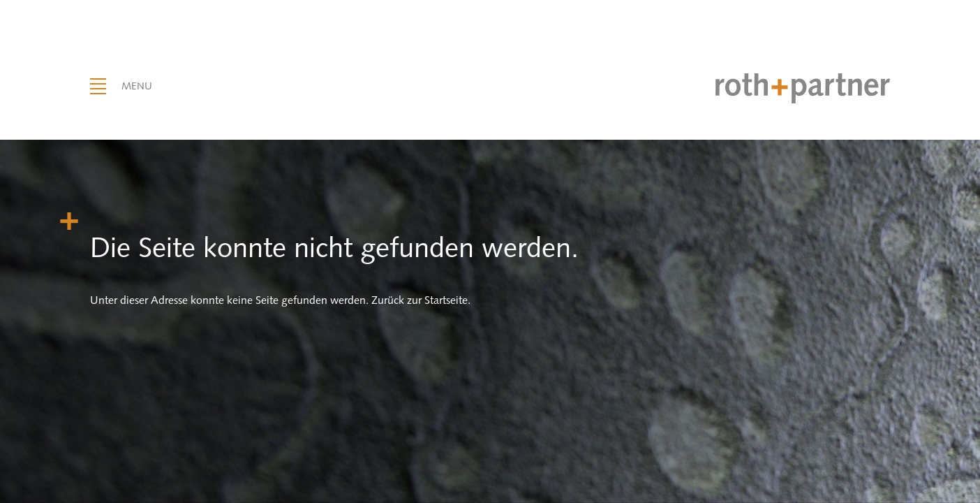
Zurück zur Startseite (420, 300)
